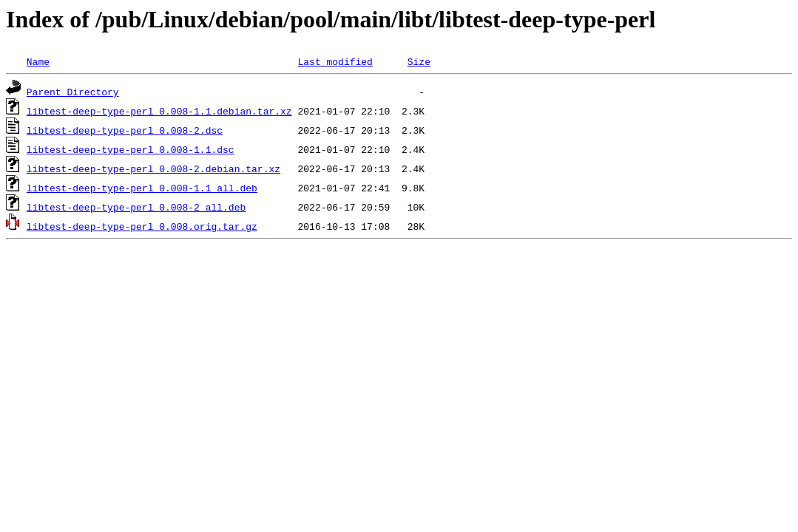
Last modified (335, 61)
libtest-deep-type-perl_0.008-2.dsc (125, 130)
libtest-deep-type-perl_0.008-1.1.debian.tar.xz (159, 111)
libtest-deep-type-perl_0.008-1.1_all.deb (142, 188)
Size (419, 61)
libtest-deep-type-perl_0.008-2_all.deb (136, 207)
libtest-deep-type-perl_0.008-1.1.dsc (131, 149)
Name (38, 61)
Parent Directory (73, 92)
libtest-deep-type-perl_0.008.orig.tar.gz (142, 226)
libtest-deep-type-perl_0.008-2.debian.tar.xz (153, 168)
